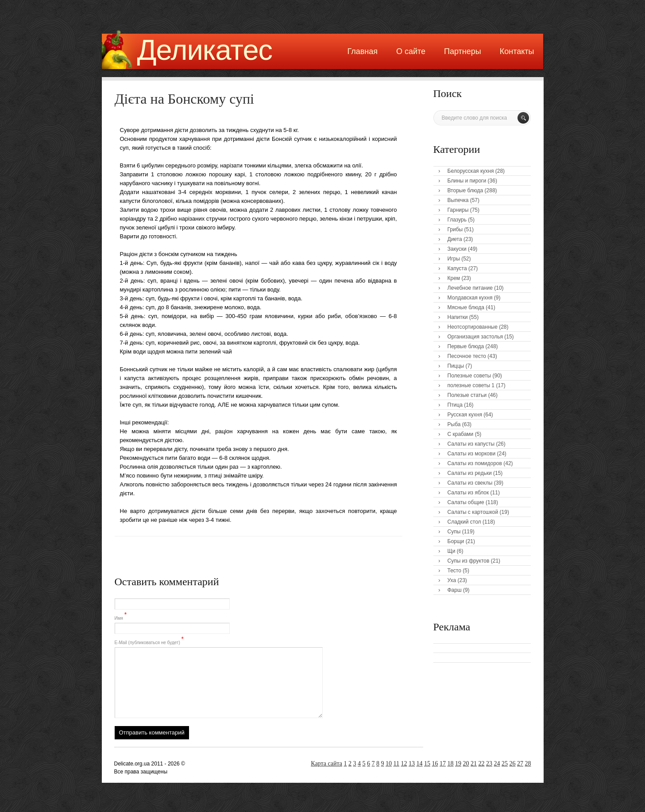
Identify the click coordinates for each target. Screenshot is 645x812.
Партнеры (463, 51)
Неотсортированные (473, 327)
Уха (452, 580)
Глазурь (457, 220)
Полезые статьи (467, 395)
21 (474, 763)
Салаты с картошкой (473, 512)
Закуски (457, 249)
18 (451, 763)
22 (482, 763)
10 (389, 763)
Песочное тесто (467, 356)
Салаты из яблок (468, 493)
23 (489, 763)
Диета (455, 239)
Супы (454, 532)
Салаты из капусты (471, 444)
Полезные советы (469, 376)
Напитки (458, 317)
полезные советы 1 (471, 385)
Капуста (457, 268)
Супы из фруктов (469, 561)
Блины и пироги (467, 181)
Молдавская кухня (470, 298)
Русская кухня (465, 415)
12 (404, 763)
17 (443, 763)
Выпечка (458, 200)
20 (466, 763)
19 (458, 763)
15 (427, 763)
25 (505, 763)
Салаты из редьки (470, 473)
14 (420, 763)
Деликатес (205, 50)
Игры (454, 259)
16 (435, 763)
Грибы (455, 229)
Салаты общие (466, 502)
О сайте (411, 51)
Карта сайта (326, 763)
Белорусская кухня (471, 171)
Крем (454, 278)
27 (520, 763)
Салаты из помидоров (475, 463)
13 (412, 763)
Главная (362, 51)
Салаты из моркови (472, 454)
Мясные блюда (466, 307)
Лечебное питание (470, 288)
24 (497, 763)
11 (396, 763)
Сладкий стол (464, 522)
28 (528, 763)
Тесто (454, 571)
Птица (455, 405)
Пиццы (456, 366)
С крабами (461, 434)
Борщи (456, 541)
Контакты (517, 51)
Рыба (454, 424)
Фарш (455, 590)
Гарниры (458, 210)
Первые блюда (466, 346)
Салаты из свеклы (470, 483)
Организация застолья (475, 337)
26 (513, 763)
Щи (452, 551)
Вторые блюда (465, 190)
